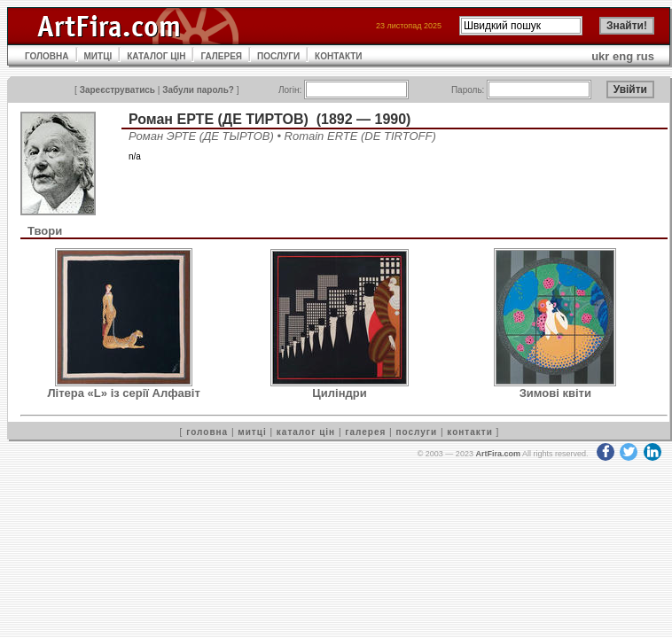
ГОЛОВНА (47, 56)
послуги (416, 432)
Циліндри (339, 393)
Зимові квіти (555, 393)
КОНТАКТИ (338, 56)
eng (623, 56)
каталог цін (306, 432)
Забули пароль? (198, 90)
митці (252, 432)
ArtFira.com (498, 454)
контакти (470, 432)
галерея (365, 432)
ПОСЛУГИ (278, 56)
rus (645, 56)
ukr (600, 56)
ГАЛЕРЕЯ (221, 56)
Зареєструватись (117, 90)
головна (207, 432)
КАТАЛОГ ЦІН (156, 56)
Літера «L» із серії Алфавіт (124, 393)
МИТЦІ (98, 56)
